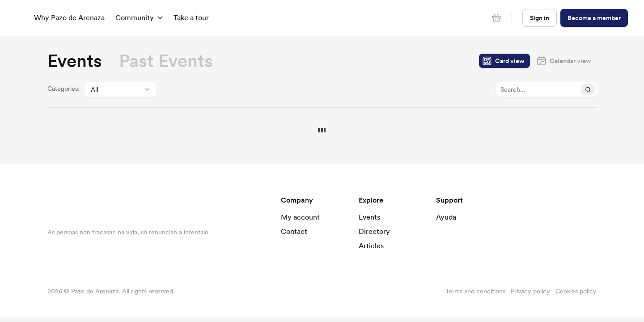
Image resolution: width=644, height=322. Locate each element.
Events (369, 217)
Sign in (540, 18)
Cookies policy (576, 291)
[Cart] (496, 18)
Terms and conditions (475, 291)
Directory (374, 231)
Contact (294, 231)
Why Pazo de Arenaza (69, 17)
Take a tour (191, 17)
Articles (371, 246)
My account (300, 217)
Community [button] (139, 17)
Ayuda (446, 217)
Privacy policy (530, 291)
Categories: (64, 89)
